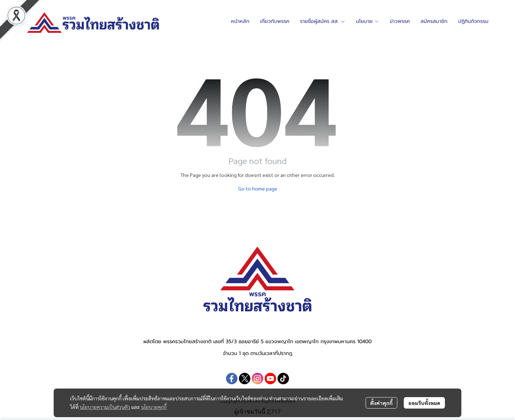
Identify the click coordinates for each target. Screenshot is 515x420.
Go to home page (258, 188)
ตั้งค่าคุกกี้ (381, 403)
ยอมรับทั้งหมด (424, 403)
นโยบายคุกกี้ (154, 407)
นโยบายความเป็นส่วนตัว (105, 407)
